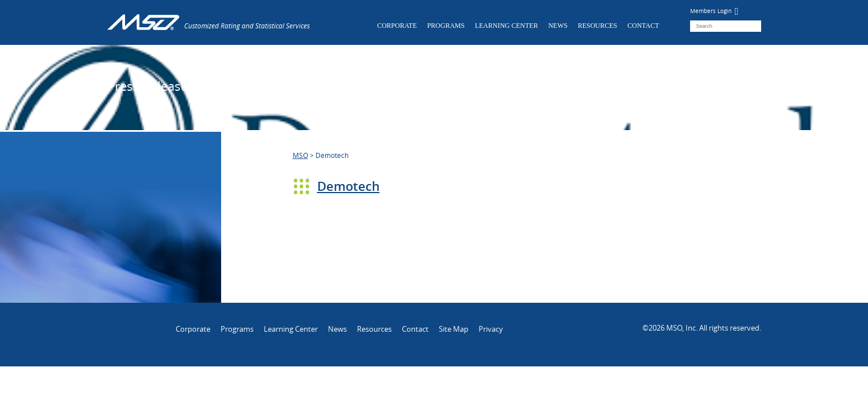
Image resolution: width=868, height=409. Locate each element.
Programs (446, 26)
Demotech (348, 186)
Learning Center (506, 26)
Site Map (454, 329)
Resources (597, 26)
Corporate (397, 26)
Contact (643, 26)
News (558, 26)
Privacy (491, 329)
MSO (300, 155)
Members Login (715, 11)
